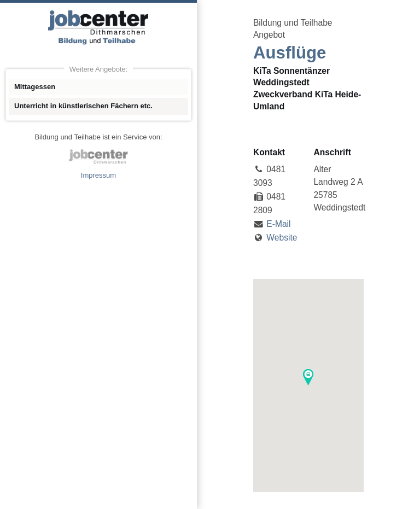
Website (282, 238)
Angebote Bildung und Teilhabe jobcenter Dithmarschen (98, 27)
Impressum (98, 175)
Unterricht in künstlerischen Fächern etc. (83, 106)
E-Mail (278, 224)
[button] (308, 377)
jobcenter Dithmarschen (98, 156)
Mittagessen (35, 87)
